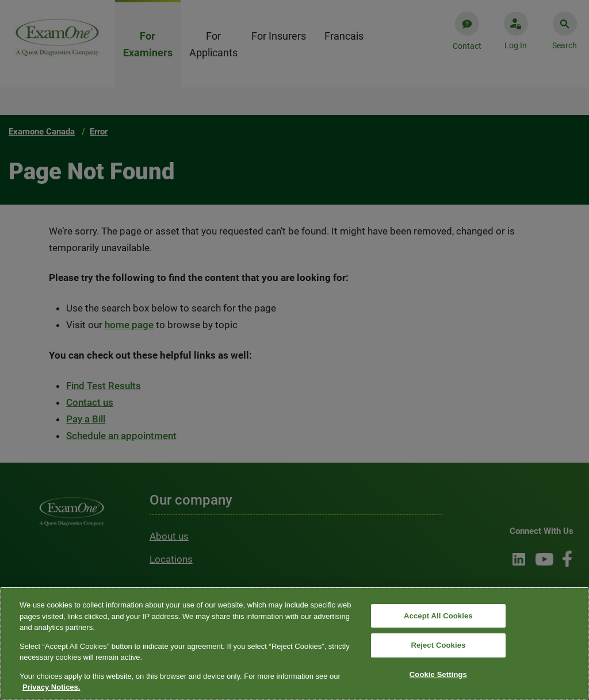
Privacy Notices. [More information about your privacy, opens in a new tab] (51, 687)
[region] (294, 643)
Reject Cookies (438, 645)
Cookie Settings (438, 674)
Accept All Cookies (438, 616)
